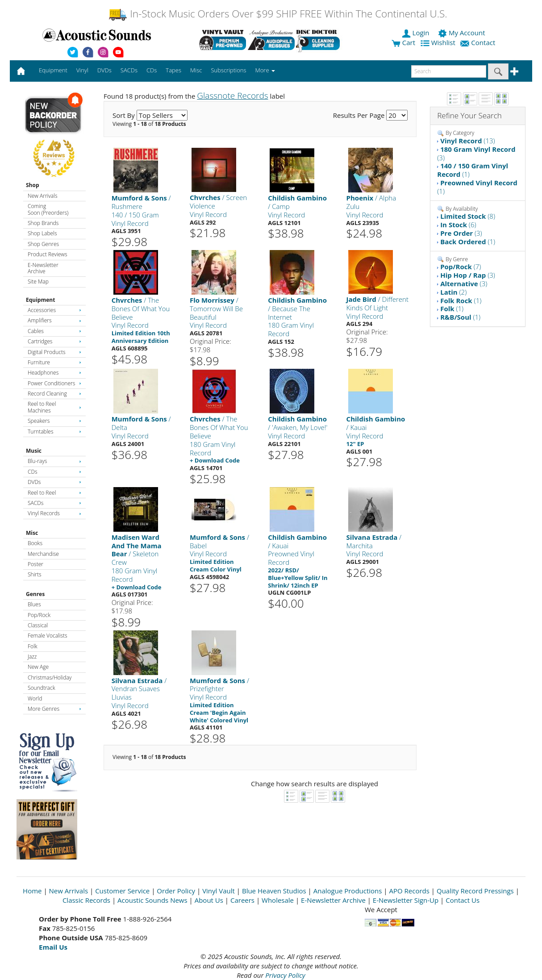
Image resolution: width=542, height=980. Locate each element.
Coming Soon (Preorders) (48, 209)
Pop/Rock (39, 615)
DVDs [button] (104, 70)
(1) (473, 170)
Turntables (54, 432)
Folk (33, 646)
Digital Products (54, 352)
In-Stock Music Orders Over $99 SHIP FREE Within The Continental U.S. (277, 14)
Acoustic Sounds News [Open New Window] (152, 900)
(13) (467, 141)
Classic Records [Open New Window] (86, 900)
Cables (54, 331)
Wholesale (278, 900)
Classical (38, 625)
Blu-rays (54, 461)
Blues (34, 604)
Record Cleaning (54, 394)
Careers (242, 900)
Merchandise (43, 554)
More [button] (265, 70)
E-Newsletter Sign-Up (406, 900)
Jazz (32, 657)
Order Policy (176, 891)
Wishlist (439, 42)
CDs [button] (152, 70)
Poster (35, 564)
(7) (461, 267)
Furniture (54, 362)
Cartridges (54, 341)
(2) (453, 292)
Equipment (40, 300)
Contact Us (463, 900)
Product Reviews (48, 254)
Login (417, 33)
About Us (209, 900)
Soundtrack (41, 688)
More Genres (54, 709)
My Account (462, 33)
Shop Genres (43, 244)
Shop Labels (42, 233)
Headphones (54, 373)
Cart (403, 42)
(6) (458, 225)
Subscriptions (228, 70)
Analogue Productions (348, 891)
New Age (38, 667)
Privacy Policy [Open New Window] (285, 975)
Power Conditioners (54, 383)
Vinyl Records (54, 513)
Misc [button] (196, 70)
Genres (35, 594)
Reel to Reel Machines (54, 407)
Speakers (54, 421)
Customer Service (122, 891)
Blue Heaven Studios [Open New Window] (274, 891)
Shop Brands (43, 223)
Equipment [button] (53, 70)
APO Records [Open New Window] (409, 891)
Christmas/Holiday (50, 678)
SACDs (54, 503)
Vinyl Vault (219, 891)
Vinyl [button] (82, 70)
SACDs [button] (129, 70)
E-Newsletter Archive (43, 268)
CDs (54, 472)
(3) (476, 153)
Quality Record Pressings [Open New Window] (475, 891)
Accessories (54, 310)
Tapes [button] (173, 70)
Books (35, 543)
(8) (468, 216)
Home (32, 891)
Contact (479, 42)
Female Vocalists (48, 636)
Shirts (35, 574)
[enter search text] (449, 71)
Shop (33, 185)
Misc (32, 533)
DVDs (54, 482)
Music (34, 451)
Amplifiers (54, 320)
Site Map (38, 281)
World (35, 699)
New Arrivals (42, 196)
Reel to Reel (54, 493)
